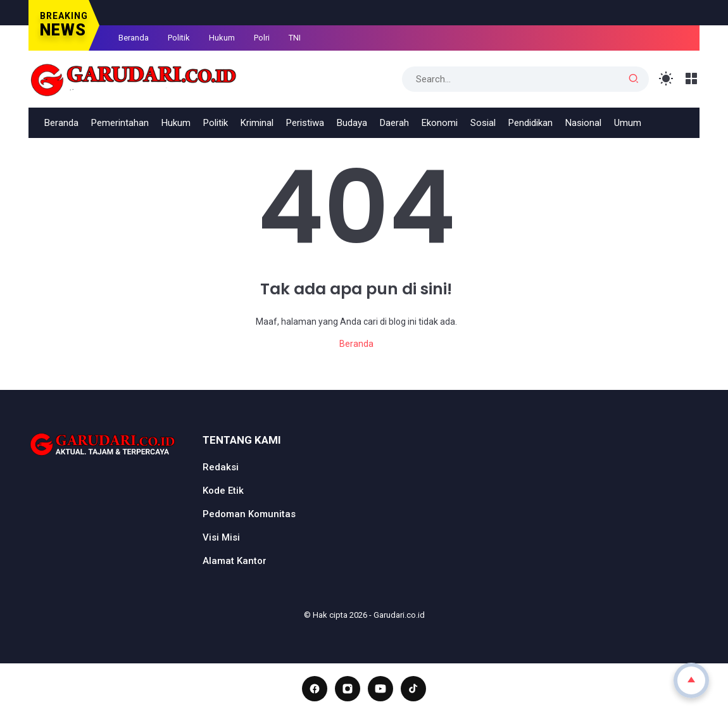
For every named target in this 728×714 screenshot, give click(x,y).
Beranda (134, 38)
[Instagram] (348, 689)
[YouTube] (380, 689)
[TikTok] (413, 689)
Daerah (394, 123)
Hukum (222, 38)
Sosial (483, 123)
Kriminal (257, 123)
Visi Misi (221, 537)
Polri (262, 38)
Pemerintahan (120, 123)
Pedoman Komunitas (249, 514)
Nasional (583, 123)
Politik (179, 38)
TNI (295, 38)
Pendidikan (530, 123)
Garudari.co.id (399, 615)
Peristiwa (305, 123)
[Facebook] (315, 689)
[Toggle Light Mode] (666, 79)
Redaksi (221, 467)
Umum (628, 123)
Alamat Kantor (235, 561)
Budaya (352, 123)
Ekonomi (440, 123)
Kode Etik (223, 491)
